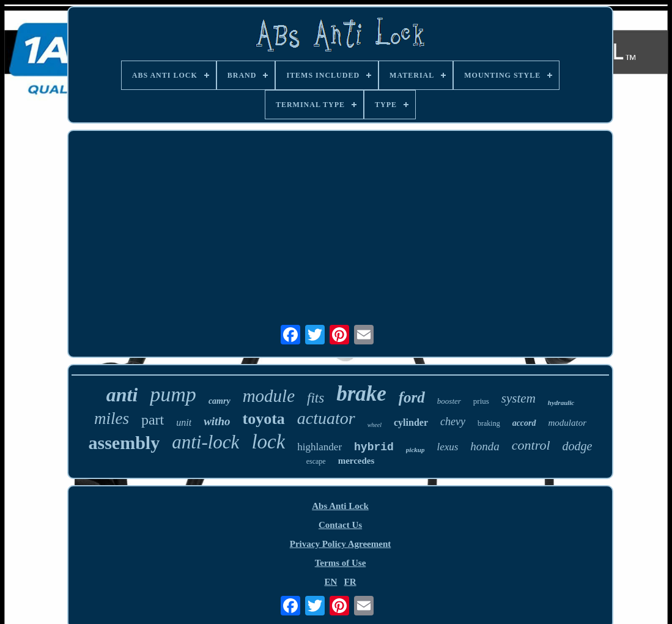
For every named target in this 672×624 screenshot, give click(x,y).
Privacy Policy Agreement (341, 544)
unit (184, 422)
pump (173, 394)
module (269, 396)
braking (489, 423)
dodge (578, 446)
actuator (326, 418)
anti (122, 395)
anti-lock (205, 442)
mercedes (356, 461)
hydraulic (561, 403)
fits (316, 398)
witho (217, 421)
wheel (375, 425)
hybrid (374, 447)
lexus (447, 447)
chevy (453, 422)
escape (316, 461)
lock (268, 442)
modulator (568, 423)
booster (449, 401)
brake (361, 394)
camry (220, 401)
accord (524, 423)
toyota (263, 419)
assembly (124, 443)
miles (112, 418)
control (531, 445)
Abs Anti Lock (340, 506)
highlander (319, 447)
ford (412, 397)
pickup (415, 450)
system (519, 398)
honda (485, 446)
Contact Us (340, 525)
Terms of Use (341, 563)
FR (350, 582)
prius (481, 401)
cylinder (411, 422)
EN (330, 582)
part (153, 420)
